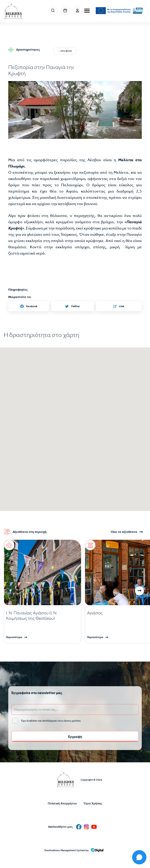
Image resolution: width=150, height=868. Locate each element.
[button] (75, 110)
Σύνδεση (77, 11)
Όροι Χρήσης (93, 803)
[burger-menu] (87, 11)
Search (53, 11)
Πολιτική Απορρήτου (62, 803)
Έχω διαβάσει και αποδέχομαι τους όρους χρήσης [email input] (51, 721)
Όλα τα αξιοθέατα (124, 532)
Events (65, 11)
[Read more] (43, 615)
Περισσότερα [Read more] (14, 637)
